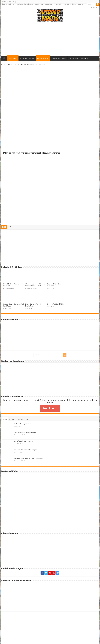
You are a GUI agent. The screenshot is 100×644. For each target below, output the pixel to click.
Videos (64, 58)
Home (4, 58)
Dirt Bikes (32, 58)
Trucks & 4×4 (12, 58)
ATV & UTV (23, 58)
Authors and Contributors (25, 4)
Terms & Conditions (70, 4)
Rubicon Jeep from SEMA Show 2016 (25, 432)
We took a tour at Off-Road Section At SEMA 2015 (35, 285)
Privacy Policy (58, 4)
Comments (20, 419)
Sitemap (81, 4)
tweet (10, 226)
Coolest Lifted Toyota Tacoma (23, 424)
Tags (28, 419)
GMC (21, 65)
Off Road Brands (43, 58)
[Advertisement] (50, 39)
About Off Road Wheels (8, 4)
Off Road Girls (56, 58)
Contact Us (49, 4)
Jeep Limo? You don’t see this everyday (26, 450)
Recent (5, 419)
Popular (12, 419)
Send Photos (50, 408)
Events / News (73, 58)
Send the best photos (52, 400)
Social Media (84, 58)
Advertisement (39, 4)
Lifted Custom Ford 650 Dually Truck (34, 305)
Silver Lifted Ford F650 (55, 304)
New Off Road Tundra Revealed (23, 441)
